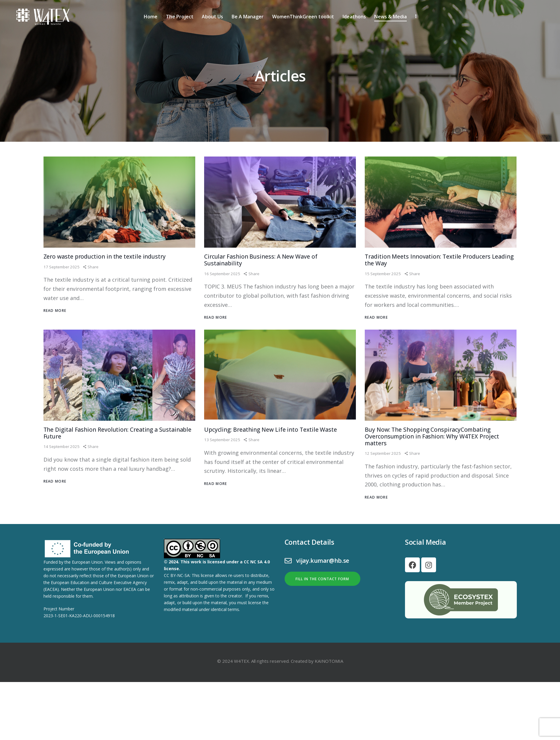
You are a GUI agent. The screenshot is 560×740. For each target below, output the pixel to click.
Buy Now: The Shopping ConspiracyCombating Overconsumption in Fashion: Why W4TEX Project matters (439, 456)
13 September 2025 (223, 467)
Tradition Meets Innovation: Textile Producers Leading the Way (438, 275)
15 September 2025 (384, 290)
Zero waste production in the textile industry (115, 271)
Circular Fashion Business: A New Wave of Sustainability (270, 275)
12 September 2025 (384, 475)
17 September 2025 (62, 282)
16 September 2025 (223, 290)
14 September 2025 (62, 467)
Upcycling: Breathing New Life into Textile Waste (271, 452)
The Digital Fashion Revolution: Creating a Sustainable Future (110, 452)
